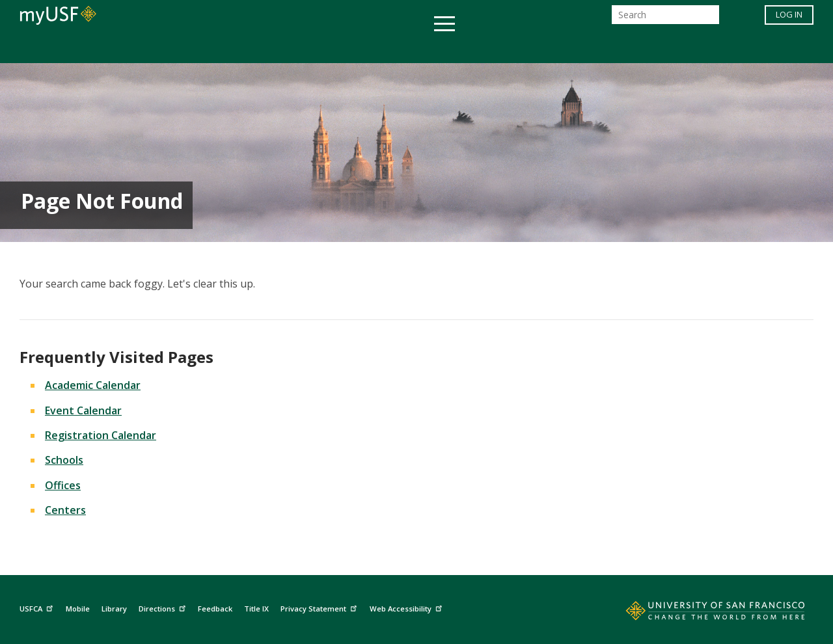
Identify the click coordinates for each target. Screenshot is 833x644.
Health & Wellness (378, 48)
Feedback (215, 609)
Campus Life (481, 48)
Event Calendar (83, 410)
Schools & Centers (647, 48)
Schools (64, 460)
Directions (164, 607)
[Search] (665, 19)
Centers (65, 510)
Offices (554, 48)
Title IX (256, 609)
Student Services (260, 48)
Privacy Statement (320, 607)
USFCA (38, 607)
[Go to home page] (701, 613)
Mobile (78, 609)
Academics (164, 48)
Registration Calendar (101, 435)
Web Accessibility (407, 607)
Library (114, 609)
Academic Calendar (93, 385)
